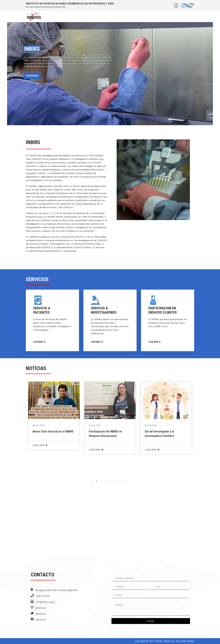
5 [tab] (110, 481)
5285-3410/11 (43, 596)
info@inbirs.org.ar (46, 602)
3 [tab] (101, 481)
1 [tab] (92, 481)
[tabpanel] (54, 416)
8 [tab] (123, 481)
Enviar (151, 621)
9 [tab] (128, 481)
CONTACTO (186, 17)
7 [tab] (119, 481)
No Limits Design (185, 641)
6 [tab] (114, 481)
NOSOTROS (78, 17)
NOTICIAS (171, 17)
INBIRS (65, 17)
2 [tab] (97, 481)
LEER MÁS (43, 342)
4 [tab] (106, 481)
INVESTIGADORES (112, 17)
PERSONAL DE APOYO (136, 17)
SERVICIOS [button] (93, 17)
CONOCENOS (32, 76)
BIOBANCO (156, 17)
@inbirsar (41, 608)
